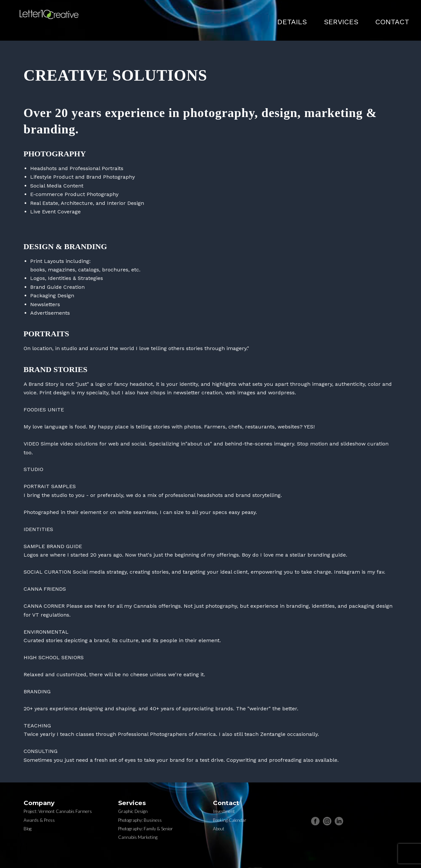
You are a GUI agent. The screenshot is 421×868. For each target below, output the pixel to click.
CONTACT (392, 22)
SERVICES (341, 22)
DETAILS (292, 22)
